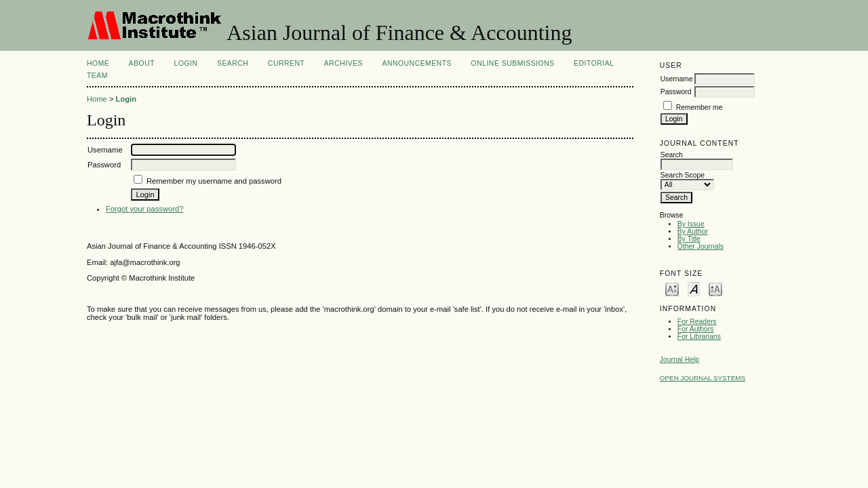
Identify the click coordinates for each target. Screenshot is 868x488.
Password (676, 92)
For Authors (696, 329)
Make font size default (694, 288)
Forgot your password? (144, 209)
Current (286, 63)
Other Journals (701, 246)
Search (233, 63)
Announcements (417, 63)
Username (677, 79)
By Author (693, 231)
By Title (689, 239)
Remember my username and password (214, 181)
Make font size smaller (672, 288)
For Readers (697, 322)
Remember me (699, 107)
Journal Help (679, 360)
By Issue (691, 224)
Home (98, 63)
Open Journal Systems (703, 378)
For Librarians (699, 337)
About (142, 63)
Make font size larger (715, 288)
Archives (343, 63)
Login (186, 63)
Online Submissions (513, 63)
